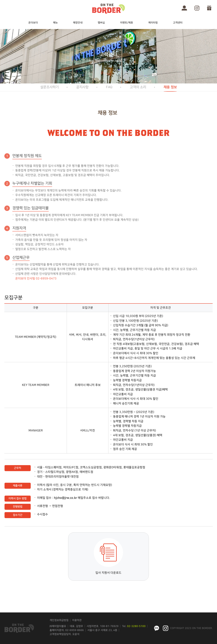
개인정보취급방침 (59, 620)
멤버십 (101, 23)
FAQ (109, 87)
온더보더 (33, 23)
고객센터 (178, 23)
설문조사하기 (49, 87)
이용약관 (77, 620)
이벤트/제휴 (127, 23)
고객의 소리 (138, 87)
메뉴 (55, 23)
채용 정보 (170, 87)
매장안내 (78, 23)
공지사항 (82, 87)
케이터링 (153, 23)
